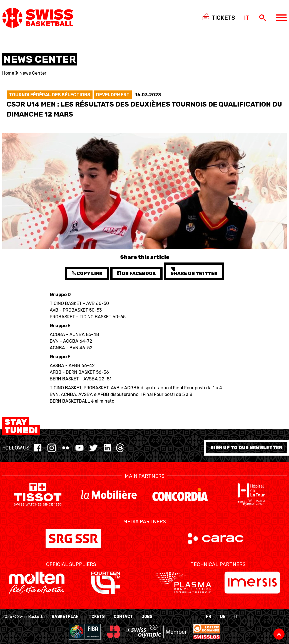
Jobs (147, 617)
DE (223, 617)
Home (8, 73)
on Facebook (136, 273)
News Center (33, 73)
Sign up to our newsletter (246, 448)
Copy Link (87, 273)
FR (209, 617)
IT (236, 617)
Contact (123, 617)
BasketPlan (65, 617)
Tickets (96, 617)
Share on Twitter (194, 272)
